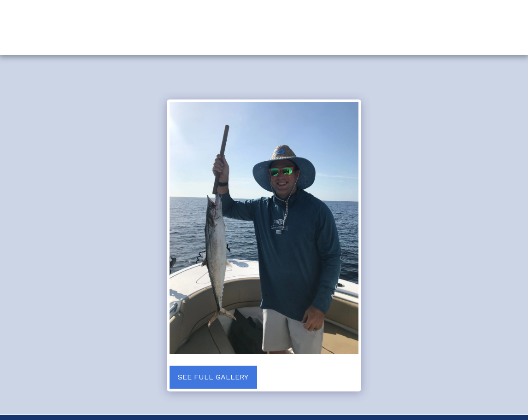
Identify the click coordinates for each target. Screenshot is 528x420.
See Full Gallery (213, 377)
